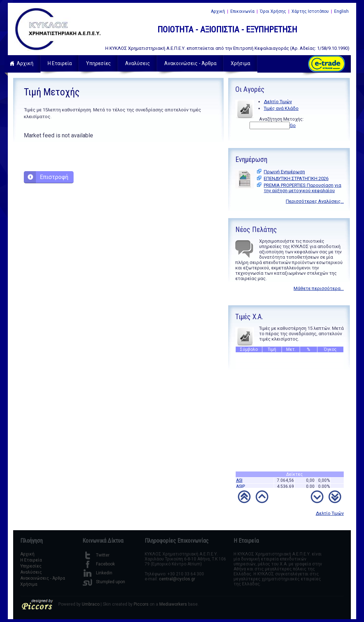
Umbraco (91, 604)
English (341, 11)
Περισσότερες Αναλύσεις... (315, 201)
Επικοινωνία (242, 11)
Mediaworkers (173, 604)
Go (293, 125)
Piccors (141, 604)
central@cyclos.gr (177, 579)
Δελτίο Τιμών (278, 102)
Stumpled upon (104, 582)
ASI (239, 483)
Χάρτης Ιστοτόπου (310, 11)
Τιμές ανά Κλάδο (281, 108)
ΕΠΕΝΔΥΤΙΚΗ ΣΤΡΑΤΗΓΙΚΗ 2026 (296, 178)
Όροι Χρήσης (273, 11)
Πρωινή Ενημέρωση (284, 172)
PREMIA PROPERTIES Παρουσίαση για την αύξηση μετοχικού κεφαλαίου (303, 188)
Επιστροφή (54, 177)
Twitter (96, 555)
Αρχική (218, 11)
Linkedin (97, 573)
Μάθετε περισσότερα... (319, 288)
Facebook (99, 564)
